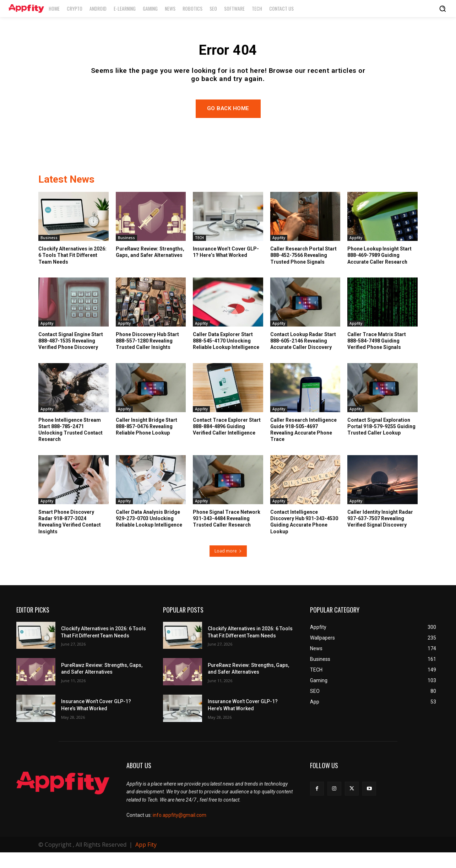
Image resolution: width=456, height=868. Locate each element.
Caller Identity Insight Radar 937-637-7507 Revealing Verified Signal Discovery (380, 534)
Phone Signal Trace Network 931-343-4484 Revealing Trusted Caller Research (227, 534)
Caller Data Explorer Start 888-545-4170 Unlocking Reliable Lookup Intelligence (226, 356)
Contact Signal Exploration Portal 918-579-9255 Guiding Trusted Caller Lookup (381, 442)
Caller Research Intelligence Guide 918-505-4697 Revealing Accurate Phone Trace (303, 445)
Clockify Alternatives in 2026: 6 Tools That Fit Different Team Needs (72, 270)
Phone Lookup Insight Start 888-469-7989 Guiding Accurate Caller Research (379, 270)
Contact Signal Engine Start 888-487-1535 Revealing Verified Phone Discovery (71, 356)
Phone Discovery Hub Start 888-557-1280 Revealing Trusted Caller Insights (147, 356)
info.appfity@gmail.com (180, 830)
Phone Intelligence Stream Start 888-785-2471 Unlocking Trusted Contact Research (70, 445)
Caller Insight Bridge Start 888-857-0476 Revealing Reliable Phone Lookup (146, 442)
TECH (199, 253)
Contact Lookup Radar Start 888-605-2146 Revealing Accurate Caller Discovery (303, 356)
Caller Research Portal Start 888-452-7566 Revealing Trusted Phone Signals (303, 270)
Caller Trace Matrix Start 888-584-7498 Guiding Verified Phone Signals (377, 356)
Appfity (279, 253)
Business (49, 253)
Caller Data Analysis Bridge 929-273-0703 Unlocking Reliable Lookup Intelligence (149, 534)
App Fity (146, 860)
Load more (228, 566)
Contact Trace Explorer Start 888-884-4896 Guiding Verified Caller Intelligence (227, 442)
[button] (443, 9)
